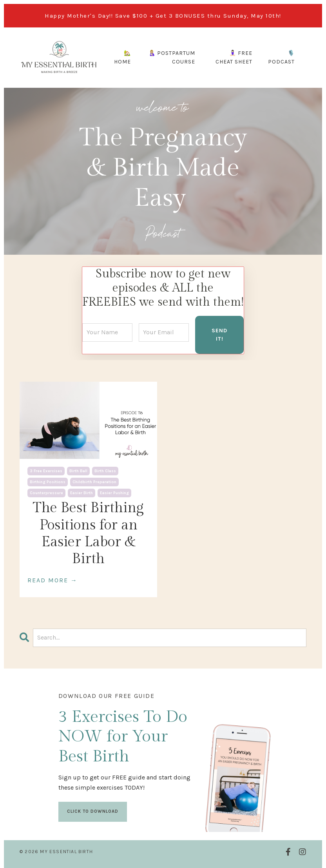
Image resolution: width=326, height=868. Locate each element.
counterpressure (46, 493)
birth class (105, 471)
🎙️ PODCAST (281, 57)
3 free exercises (46, 471)
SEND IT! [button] (219, 334)
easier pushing (114, 493)
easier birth (81, 493)
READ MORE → (53, 579)
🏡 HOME (122, 57)
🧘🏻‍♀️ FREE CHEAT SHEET (234, 57)
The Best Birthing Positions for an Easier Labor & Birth (88, 533)
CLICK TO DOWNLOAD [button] (93, 811)
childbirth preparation (94, 482)
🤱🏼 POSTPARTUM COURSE (172, 57)
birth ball (78, 471)
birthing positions (48, 482)
